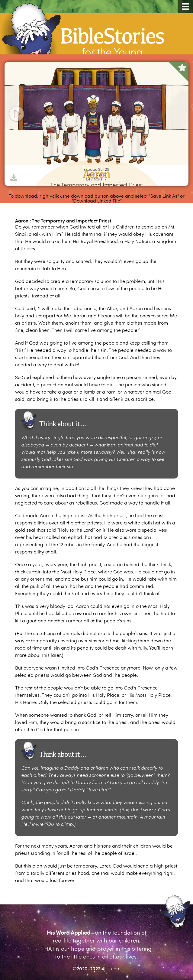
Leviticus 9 (96, 174)
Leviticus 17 (96, 179)
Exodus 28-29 (96, 169)
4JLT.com (111, 968)
